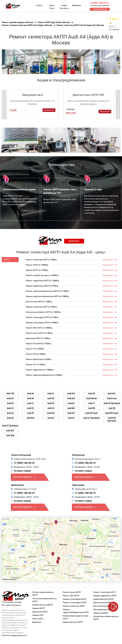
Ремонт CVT (31, 365)
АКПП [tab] (6, 260)
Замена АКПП (32, 270)
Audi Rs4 (71, 398)
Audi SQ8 (10, 435)
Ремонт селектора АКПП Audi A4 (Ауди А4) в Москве (80, 25)
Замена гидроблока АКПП (37, 286)
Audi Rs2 (71, 394)
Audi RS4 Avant (112, 413)
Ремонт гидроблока (35, 370)
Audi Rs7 (71, 413)
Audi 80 (10, 403)
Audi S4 (51, 408)
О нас (52, 8)
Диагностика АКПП (34, 302)
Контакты (64, 8)
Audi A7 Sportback (92, 418)
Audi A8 (31, 398)
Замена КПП (38, 615)
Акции (64, 5)
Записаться (49, 110)
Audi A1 (51, 394)
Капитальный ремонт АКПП (38, 312)
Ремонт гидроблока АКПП (37, 281)
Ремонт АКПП (32, 265)
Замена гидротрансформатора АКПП (42, 296)
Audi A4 (10, 413)
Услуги (39, 5)
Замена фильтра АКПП (104, 599)
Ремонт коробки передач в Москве (18, 22)
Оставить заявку (22, 471)
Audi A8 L (112, 394)
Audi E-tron (112, 398)
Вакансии (76, 5)
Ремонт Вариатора (34, 359)
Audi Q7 (30, 408)
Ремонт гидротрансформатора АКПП (42, 291)
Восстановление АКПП (104, 606)
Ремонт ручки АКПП (35, 333)
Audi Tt (91, 403)
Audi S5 (30, 413)
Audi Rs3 (51, 413)
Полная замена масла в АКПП (43, 594)
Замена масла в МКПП (43, 605)
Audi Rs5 (71, 408)
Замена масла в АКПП (73, 622)
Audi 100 (10, 394)
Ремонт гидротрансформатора (39, 375)
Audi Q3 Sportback (112, 403)
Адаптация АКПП (33, 338)
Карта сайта (38, 619)
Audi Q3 (51, 398)
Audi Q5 (51, 403)
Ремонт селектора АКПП (37, 260)
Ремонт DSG (31, 354)
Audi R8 (91, 408)
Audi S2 (71, 418)
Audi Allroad (91, 398)
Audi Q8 (112, 408)
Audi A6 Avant (91, 413)
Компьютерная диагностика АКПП (75, 617)
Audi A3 (10, 408)
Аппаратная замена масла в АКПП (106, 618)
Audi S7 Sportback (10, 426)
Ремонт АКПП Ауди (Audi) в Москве (54, 22)
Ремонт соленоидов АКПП (38, 317)
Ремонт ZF (30, 349)
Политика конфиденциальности (14, 635)
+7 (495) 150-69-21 (24, 463)
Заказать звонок (99, 9)
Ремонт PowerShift (34, 344)
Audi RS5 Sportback (112, 419)
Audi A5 (10, 418)
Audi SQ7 (10, 431)
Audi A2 (10, 398)
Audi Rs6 (31, 418)
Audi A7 (31, 403)
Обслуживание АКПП (103, 609)
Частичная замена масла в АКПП (44, 600)
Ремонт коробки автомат (37, 275)
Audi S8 (91, 394)
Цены (52, 5)
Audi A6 (31, 394)
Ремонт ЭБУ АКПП (34, 328)
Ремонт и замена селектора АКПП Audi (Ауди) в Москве (27, 25)
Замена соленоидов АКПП (38, 323)
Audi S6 (71, 403)
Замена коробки (101, 613)
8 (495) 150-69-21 (100, 3)
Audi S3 (51, 418)
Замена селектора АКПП (37, 307)
